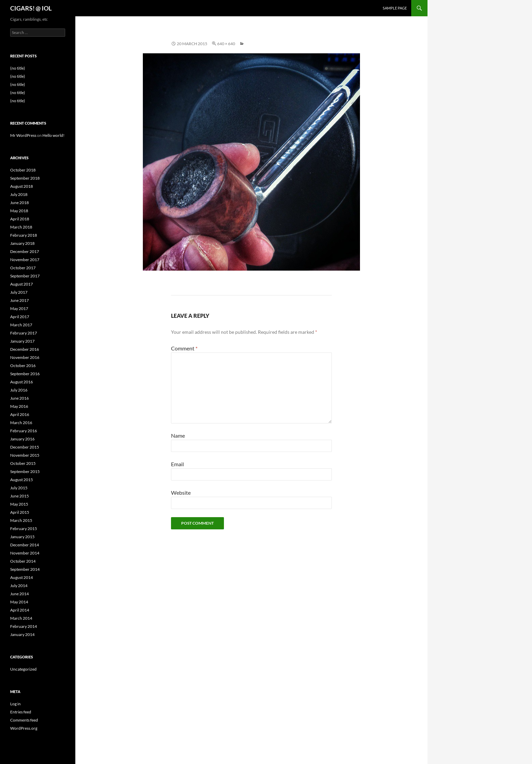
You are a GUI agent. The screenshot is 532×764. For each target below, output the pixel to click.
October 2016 (23, 366)
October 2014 (23, 561)
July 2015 (19, 488)
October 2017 (23, 268)
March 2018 (21, 227)
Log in (15, 704)
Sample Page (395, 8)
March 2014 (21, 618)
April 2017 (20, 317)
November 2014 (25, 553)
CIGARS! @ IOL (31, 8)
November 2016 (25, 357)
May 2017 (19, 308)
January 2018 (22, 243)
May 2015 (19, 504)
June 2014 (20, 594)
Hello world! (53, 135)
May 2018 (19, 211)
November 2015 (25, 455)
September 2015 (25, 471)
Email (177, 464)
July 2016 (19, 390)
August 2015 (22, 480)
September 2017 (25, 276)
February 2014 (24, 626)
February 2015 (24, 529)
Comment (184, 348)
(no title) (18, 68)
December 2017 (25, 251)
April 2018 (20, 219)
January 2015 (22, 537)
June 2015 (20, 496)
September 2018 (25, 178)
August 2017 (22, 284)
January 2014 (22, 634)
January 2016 (22, 439)
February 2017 (24, 333)
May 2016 (19, 406)
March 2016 (21, 423)
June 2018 (20, 203)
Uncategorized (23, 669)
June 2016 (20, 398)
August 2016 (22, 382)
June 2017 (20, 300)
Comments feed (24, 720)
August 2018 (22, 186)
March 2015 (21, 520)
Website (181, 493)
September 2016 (25, 374)
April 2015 (20, 512)
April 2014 (20, 610)
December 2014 (25, 545)
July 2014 (19, 586)
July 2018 (19, 194)
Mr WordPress (23, 135)
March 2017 (21, 325)
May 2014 (19, 602)
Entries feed (21, 712)
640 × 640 (226, 44)
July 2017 (19, 292)
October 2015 (23, 463)
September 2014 (25, 569)
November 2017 (25, 260)
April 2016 (20, 414)
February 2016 (24, 431)
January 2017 (22, 341)
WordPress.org (24, 728)
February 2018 (24, 235)
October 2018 (23, 170)
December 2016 (25, 349)
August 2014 (22, 577)
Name (178, 435)
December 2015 (25, 447)
